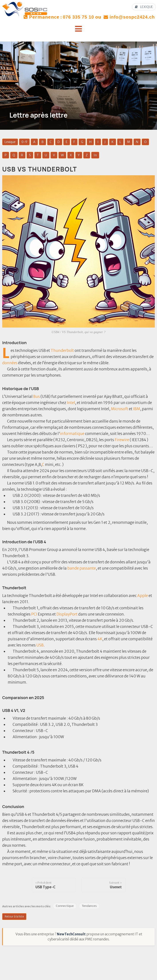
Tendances (89, 906)
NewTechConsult (71, 934)
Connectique (65, 906)
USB (40, 645)
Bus (37, 397)
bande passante (82, 568)
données (10, 363)
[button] (78, 29)
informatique (72, 434)
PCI (34, 614)
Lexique (10, 142)
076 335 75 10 (78, 17)
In (95, 155)
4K (100, 639)
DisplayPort (67, 614)
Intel (71, 403)
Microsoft (120, 409)
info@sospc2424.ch (132, 17)
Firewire (122, 440)
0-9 (24, 142)
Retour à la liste (14, 916)
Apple (143, 596)
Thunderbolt (62, 351)
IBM (137, 409)
